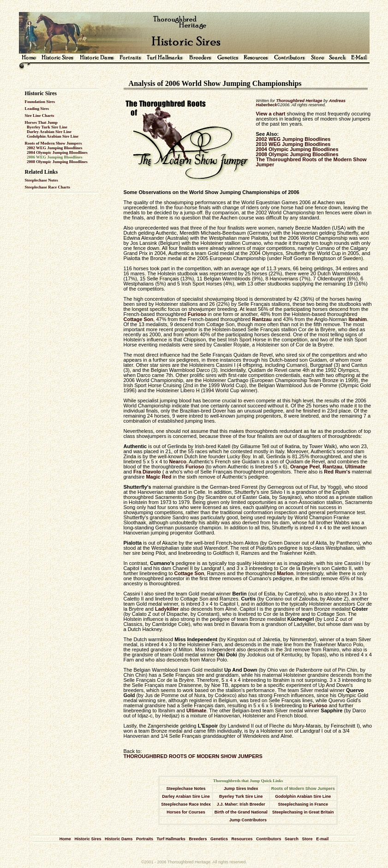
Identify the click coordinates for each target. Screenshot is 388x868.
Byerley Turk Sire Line (47, 127)
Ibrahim (358, 319)
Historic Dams (119, 839)
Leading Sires (37, 109)
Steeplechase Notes (42, 180)
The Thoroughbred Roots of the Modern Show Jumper (311, 162)
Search (292, 839)
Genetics (219, 839)
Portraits (145, 839)
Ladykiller (167, 609)
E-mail (322, 839)
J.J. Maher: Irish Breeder (241, 804)
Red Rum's (337, 472)
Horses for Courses (186, 812)
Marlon (285, 573)
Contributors (269, 839)
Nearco (178, 461)
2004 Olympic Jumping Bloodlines (57, 152)
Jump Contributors (248, 820)
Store (307, 839)
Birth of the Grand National (241, 812)
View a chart (271, 114)
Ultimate (355, 467)
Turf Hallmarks (171, 839)
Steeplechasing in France (303, 804)
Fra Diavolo (147, 472)
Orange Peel (305, 467)
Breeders (198, 839)
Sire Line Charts (40, 115)
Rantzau (262, 319)
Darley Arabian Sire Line (49, 132)
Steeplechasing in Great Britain (303, 812)
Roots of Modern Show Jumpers (54, 143)
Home (65, 839)
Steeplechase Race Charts (48, 187)
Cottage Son (139, 319)
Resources (242, 839)
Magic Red (158, 477)
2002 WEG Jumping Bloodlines (55, 148)
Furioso (197, 314)
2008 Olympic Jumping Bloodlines (57, 162)
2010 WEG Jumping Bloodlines (293, 144)
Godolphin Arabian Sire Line (53, 136)
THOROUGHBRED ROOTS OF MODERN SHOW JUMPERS (193, 756)
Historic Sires (88, 839)
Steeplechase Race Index (186, 804)
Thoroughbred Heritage (299, 101)
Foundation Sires (40, 102)
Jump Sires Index (241, 789)
